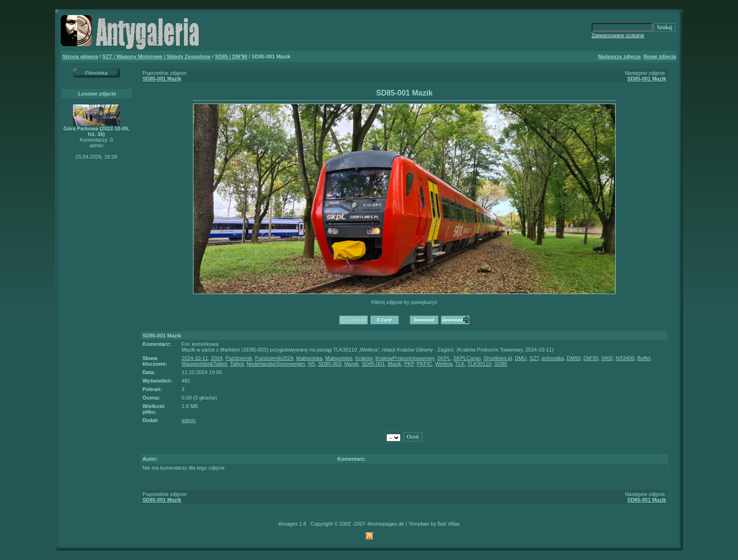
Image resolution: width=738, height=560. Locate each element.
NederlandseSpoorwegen (276, 364)
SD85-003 (330, 364)
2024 (217, 358)
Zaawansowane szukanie (618, 36)
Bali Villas (449, 524)
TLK (460, 364)
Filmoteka (96, 73)
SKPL (444, 358)
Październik (239, 358)
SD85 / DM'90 (231, 56)
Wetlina (444, 364)
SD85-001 (373, 364)
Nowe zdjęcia (660, 56)
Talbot (237, 364)
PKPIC (424, 364)
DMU (521, 358)
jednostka (553, 358)
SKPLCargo (467, 358)
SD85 (501, 364)
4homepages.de (386, 524)
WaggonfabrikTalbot (205, 364)
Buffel (644, 358)
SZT (534, 358)
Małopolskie (339, 358)
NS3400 (625, 358)
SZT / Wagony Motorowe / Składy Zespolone (157, 56)
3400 (607, 358)
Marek (351, 364)
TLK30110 (479, 364)
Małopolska (309, 358)
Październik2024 (274, 358)
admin (189, 420)
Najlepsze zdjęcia (620, 56)
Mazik (395, 364)
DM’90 (591, 358)
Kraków (364, 358)
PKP (409, 364)
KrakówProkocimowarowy (405, 358)
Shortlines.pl (498, 358)
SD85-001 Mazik (162, 79)
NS (311, 364)
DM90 (574, 358)
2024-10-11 (195, 358)
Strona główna (80, 56)
